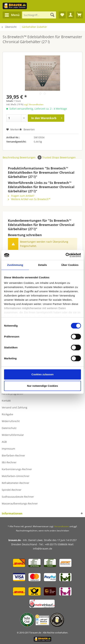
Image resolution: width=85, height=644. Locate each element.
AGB (4, 442)
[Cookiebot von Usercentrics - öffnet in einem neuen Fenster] (66, 255)
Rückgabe (7, 414)
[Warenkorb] (79, 15)
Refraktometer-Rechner (16, 483)
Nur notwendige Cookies (42, 386)
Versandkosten (62, 526)
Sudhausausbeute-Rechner (18, 497)
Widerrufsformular (13, 435)
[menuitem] (12, 15)
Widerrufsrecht (11, 421)
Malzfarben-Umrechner (16, 476)
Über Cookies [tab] (70, 265)
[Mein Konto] (71, 15)
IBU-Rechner (9, 462)
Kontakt (6, 401)
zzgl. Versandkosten (34, 104)
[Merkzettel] (62, 15)
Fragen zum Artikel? (21, 196)
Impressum (8, 449)
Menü (12, 15)
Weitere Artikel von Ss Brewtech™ (29, 199)
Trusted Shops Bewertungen (59, 157)
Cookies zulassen (42, 374)
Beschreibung (11, 157)
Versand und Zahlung (14, 407)
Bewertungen (31, 157)
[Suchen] (52, 15)
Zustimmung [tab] (15, 265)
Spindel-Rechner (12, 490)
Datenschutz (9, 428)
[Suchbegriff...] (39, 15)
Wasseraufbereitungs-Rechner (20, 503)
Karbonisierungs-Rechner (17, 469)
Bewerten (27, 129)
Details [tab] (42, 265)
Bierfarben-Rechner (13, 455)
